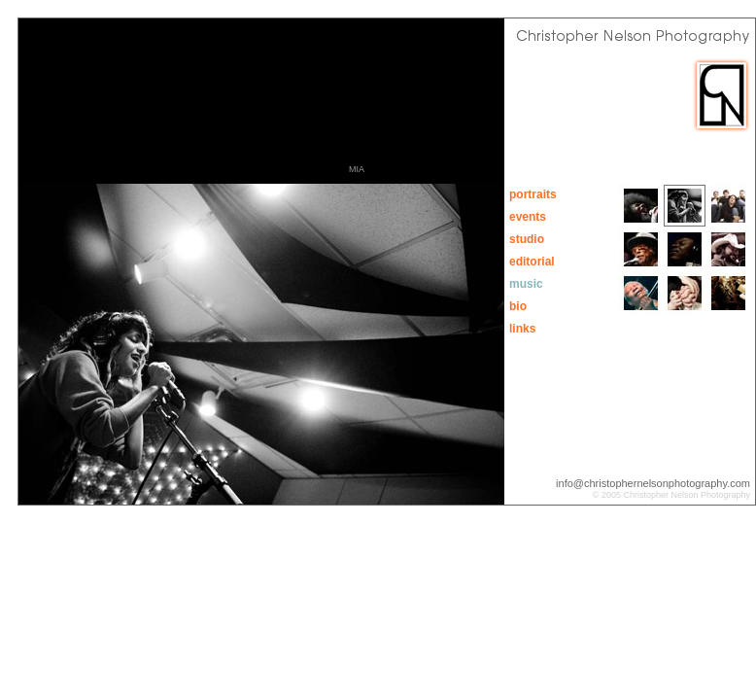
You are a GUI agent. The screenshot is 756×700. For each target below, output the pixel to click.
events (528, 217)
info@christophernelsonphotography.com (653, 483)
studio (527, 239)
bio (518, 306)
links (522, 329)
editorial (532, 262)
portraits (533, 194)
